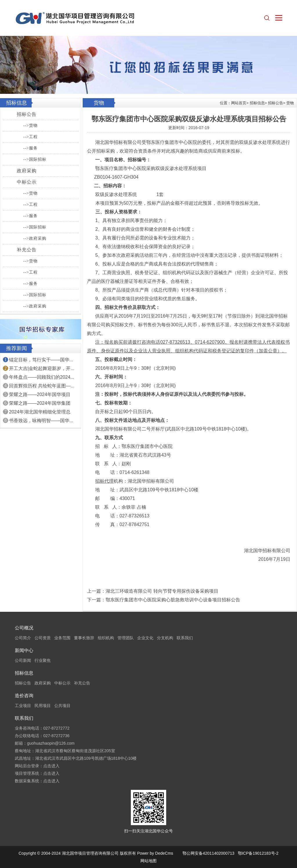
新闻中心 (24, 650)
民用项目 (43, 706)
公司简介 (23, 638)
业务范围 (62, 638)
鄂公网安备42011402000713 (208, 853)
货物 (290, 103)
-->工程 (30, 137)
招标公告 (27, 114)
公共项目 (62, 706)
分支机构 (165, 638)
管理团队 (126, 638)
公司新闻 (23, 660)
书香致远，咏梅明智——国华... (41, 421)
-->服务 (30, 148)
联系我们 (185, 638)
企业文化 (145, 638)
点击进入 (51, 766)
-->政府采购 (35, 238)
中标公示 (27, 182)
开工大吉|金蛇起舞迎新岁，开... (42, 368)
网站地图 (148, 861)
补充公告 (27, 250)
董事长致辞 (84, 638)
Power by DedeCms (155, 853)
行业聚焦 (43, 660)
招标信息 (257, 103)
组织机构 (106, 638)
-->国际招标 (35, 159)
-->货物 (30, 126)
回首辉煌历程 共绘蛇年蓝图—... (42, 386)
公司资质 (43, 638)
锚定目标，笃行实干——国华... (41, 360)
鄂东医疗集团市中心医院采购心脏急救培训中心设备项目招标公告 (173, 600)
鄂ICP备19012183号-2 (258, 853)
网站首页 (239, 103)
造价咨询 (24, 696)
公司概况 (24, 628)
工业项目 (23, 706)
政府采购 (27, 171)
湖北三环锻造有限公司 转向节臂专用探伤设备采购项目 (162, 591)
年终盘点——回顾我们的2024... (42, 377)
